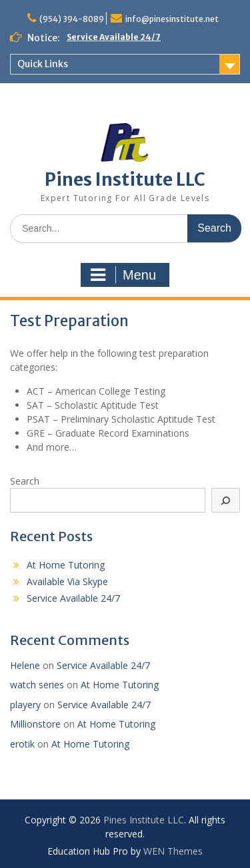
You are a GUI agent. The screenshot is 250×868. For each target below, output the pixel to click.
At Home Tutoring (66, 565)
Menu (123, 275)
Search (25, 481)
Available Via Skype (67, 581)
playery (25, 705)
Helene (25, 665)
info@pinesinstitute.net (172, 19)
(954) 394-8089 (72, 19)
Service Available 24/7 (114, 37)
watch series (37, 685)
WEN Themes (173, 851)
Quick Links (43, 64)
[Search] (226, 500)
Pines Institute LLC (125, 179)
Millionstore (35, 724)
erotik (22, 744)
